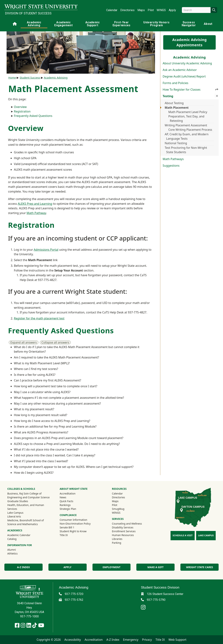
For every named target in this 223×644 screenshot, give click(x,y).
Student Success (30, 78)
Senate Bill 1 (67, 527)
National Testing (176, 143)
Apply (172, 10)
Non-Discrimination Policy (75, 524)
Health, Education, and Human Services (26, 507)
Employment (111, 567)
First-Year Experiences (122, 24)
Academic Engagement (63, 24)
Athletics (17, 553)
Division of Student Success (28, 13)
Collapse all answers (55, 342)
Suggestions (171, 166)
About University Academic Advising (187, 63)
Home (12, 78)
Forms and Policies (175, 83)
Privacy (147, 640)
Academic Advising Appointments (189, 42)
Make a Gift (156, 567)
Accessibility (73, 640)
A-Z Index (23, 567)
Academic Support (92, 24)
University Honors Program (156, 24)
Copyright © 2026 (49, 640)
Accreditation (68, 493)
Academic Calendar (19, 535)
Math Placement (177, 108)
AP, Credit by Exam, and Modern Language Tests (187, 136)
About (208, 24)
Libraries (117, 539)
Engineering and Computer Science (28, 497)
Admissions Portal (46, 250)
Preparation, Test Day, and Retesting (186, 119)
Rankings (65, 505)
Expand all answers (24, 342)
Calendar (112, 10)
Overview (20, 107)
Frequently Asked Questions (33, 116)
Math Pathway (36, 213)
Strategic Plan (68, 509)
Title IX (64, 535)
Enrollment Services (124, 531)
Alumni (16, 550)
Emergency (131, 640)
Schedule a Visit (183, 535)
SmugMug (123, 509)
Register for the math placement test (39, 318)
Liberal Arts (14, 516)
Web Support (177, 640)
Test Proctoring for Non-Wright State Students (186, 150)
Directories (127, 10)
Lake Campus (15, 513)
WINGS (161, 10)
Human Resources (123, 535)
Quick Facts (66, 501)
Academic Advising (34, 24)
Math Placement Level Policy (188, 112)
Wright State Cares (200, 567)
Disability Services (123, 527)
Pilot (151, 10)
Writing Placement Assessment (186, 125)
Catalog (12, 539)
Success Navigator (189, 24)
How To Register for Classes (191, 90)
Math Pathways (173, 159)
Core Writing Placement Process (190, 130)
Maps (141, 10)
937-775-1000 (29, 616)
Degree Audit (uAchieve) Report (184, 76)
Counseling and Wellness (127, 524)
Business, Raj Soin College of (24, 493)
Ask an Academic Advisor (180, 70)
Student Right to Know (73, 531)
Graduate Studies (18, 501)
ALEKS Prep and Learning (35, 204)
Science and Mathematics (23, 524)
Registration (22, 111)
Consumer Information (73, 520)
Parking (116, 543)
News (63, 497)
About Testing (174, 103)
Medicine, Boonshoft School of (26, 520)
